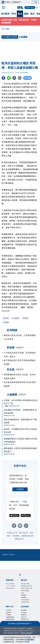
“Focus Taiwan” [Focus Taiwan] (26, 633)
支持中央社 (30, 8)
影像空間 (24, 615)
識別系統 (9, 613)
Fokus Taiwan (10, 588)
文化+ (23, 593)
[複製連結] (14, 78)
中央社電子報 (25, 600)
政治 (20, 14)
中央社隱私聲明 (29, 640)
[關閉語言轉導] (39, 628)
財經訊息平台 (25, 619)
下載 (35, 2)
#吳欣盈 (6, 318)
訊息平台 (24, 617)
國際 (26, 14)
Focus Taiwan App (27, 588)
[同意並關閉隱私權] (39, 637)
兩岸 (32, 14)
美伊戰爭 (5, 14)
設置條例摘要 (10, 617)
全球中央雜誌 (25, 591)
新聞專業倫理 (10, 619)
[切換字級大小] (20, 78)
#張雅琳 (6, 322)
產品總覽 (24, 610)
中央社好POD (25, 602)
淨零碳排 (24, 595)
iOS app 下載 (25, 584)
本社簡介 (9, 610)
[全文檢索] (37, 8)
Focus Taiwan (10, 584)
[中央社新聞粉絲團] (20, 575)
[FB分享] (3, 78)
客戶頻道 (24, 613)
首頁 (3, 29)
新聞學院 (24, 597)
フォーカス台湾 (11, 586)
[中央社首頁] (20, 7)
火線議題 (12, 395)
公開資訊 (9, 615)
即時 (14, 14)
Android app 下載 (26, 586)
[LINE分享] (9, 78)
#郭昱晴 (25, 318)
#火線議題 (16, 318)
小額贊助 (20, 489)
